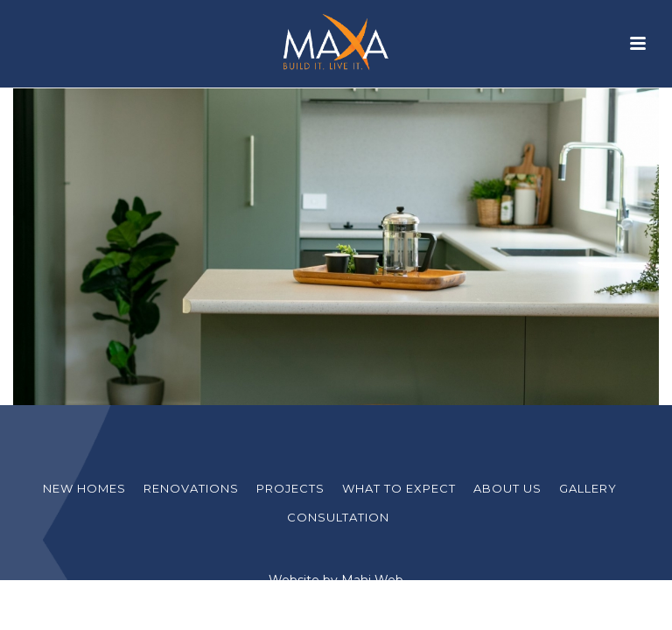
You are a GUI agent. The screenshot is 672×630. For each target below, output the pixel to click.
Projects (290, 488)
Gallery (588, 488)
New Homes (84, 488)
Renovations (191, 488)
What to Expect (399, 488)
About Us (507, 488)
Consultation (338, 517)
